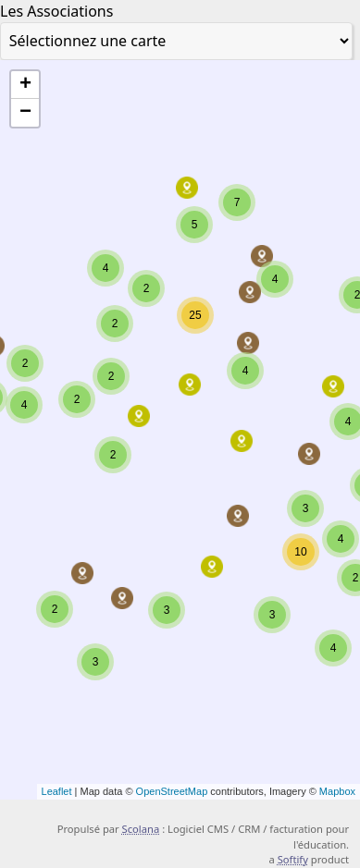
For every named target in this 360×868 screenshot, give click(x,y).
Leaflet (57, 791)
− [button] (25, 113)
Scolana (141, 829)
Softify (293, 859)
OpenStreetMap (172, 791)
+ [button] (25, 85)
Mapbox (337, 791)
